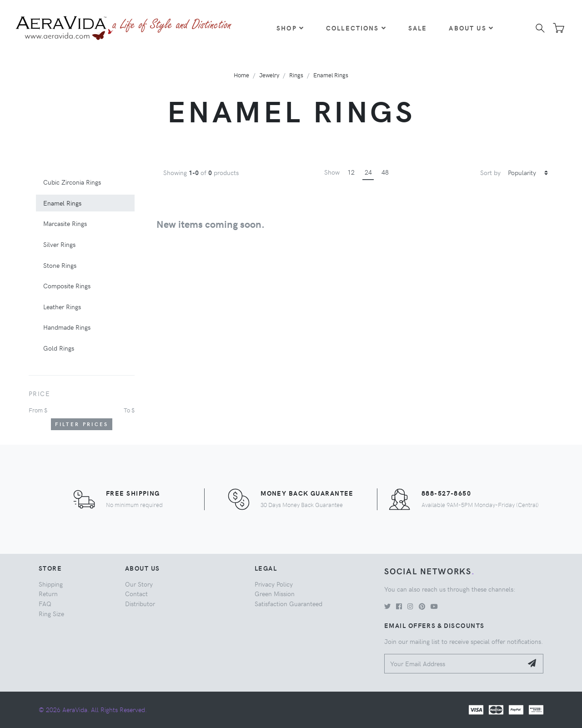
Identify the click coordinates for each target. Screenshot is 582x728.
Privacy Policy (274, 584)
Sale (418, 28)
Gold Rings (59, 348)
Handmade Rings (67, 327)
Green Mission (275, 593)
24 (368, 172)
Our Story (139, 584)
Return (48, 593)
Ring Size (51, 613)
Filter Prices (82, 424)
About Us (471, 28)
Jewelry (269, 75)
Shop (290, 28)
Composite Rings (67, 286)
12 (351, 172)
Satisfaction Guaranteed (288, 603)
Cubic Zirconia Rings (72, 182)
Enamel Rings (331, 75)
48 (385, 172)
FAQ (45, 603)
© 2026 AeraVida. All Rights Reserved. (93, 709)
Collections (356, 28)
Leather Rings (62, 306)
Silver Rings (59, 244)
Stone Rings (60, 265)
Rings (296, 75)
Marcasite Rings (65, 223)
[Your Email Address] (454, 664)
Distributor (140, 603)
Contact (136, 593)
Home (241, 75)
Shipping (51, 584)
